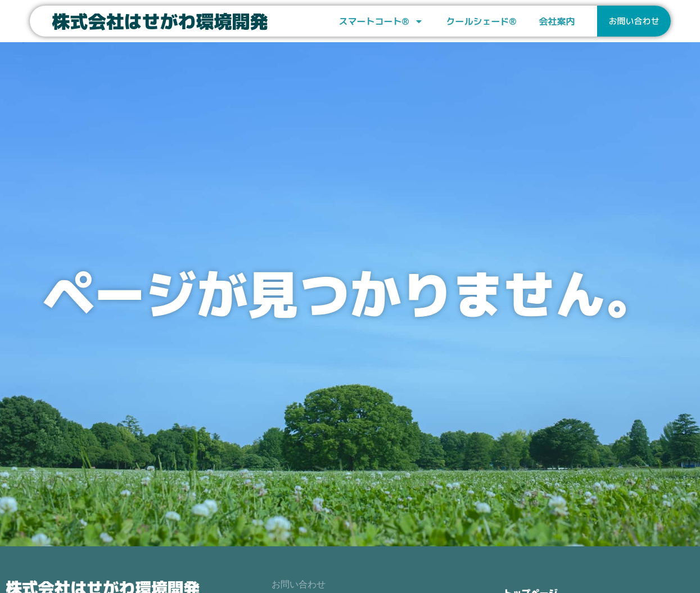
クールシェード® (481, 21)
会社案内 (557, 21)
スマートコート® (381, 21)
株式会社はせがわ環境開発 (160, 21)
